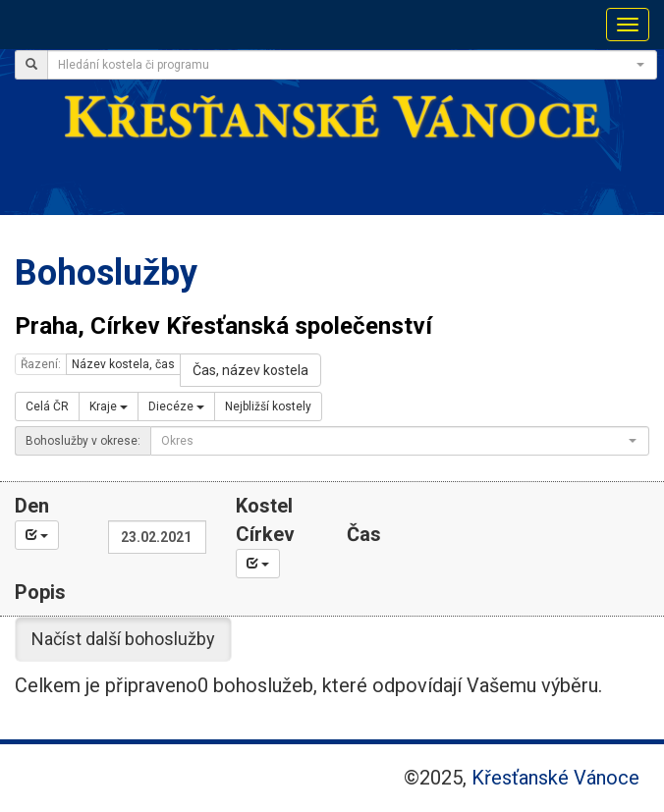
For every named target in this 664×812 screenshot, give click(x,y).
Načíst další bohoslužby (123, 639)
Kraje (109, 406)
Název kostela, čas (123, 364)
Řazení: (41, 364)
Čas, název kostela (250, 370)
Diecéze (176, 406)
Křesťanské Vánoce (555, 778)
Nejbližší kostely (268, 406)
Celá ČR (47, 406)
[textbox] (346, 65)
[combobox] (352, 65)
